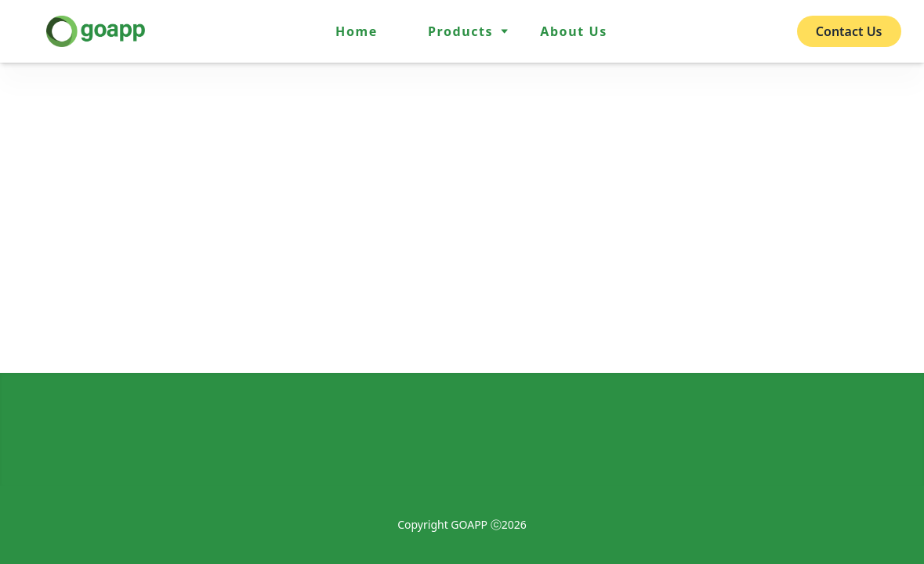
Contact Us (849, 31)
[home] (95, 31)
